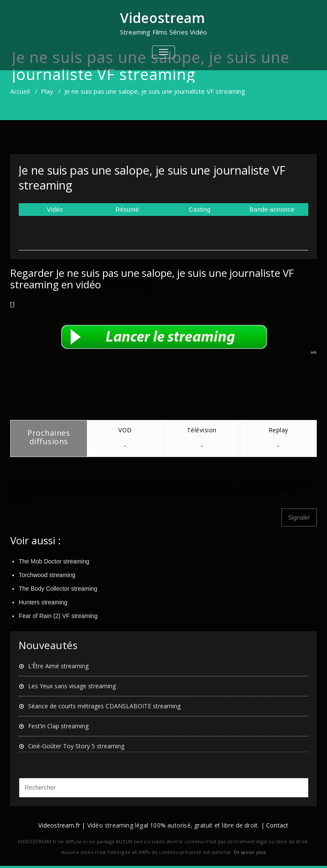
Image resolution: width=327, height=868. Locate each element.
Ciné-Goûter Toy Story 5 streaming (76, 746)
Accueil (20, 91)
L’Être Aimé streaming (58, 666)
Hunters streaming (43, 602)
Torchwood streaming (47, 575)
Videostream (162, 18)
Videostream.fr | (62, 825)
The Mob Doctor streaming (54, 561)
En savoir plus (250, 852)
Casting (200, 210)
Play (47, 91)
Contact (277, 825)
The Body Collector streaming (58, 589)
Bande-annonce (272, 210)
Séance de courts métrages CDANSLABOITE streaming (104, 706)
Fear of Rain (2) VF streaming (58, 616)
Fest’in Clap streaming (58, 726)
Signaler (299, 517)
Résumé (127, 210)
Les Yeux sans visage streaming (72, 686)
